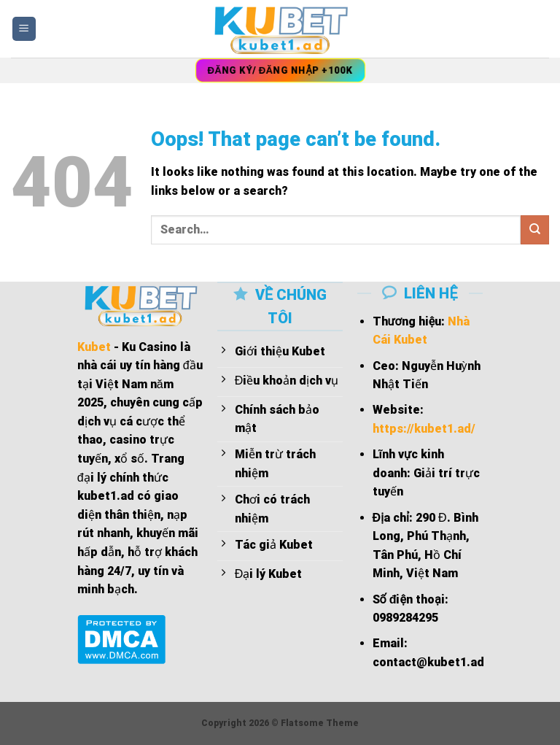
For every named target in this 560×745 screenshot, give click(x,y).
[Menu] (24, 29)
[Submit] (535, 229)
